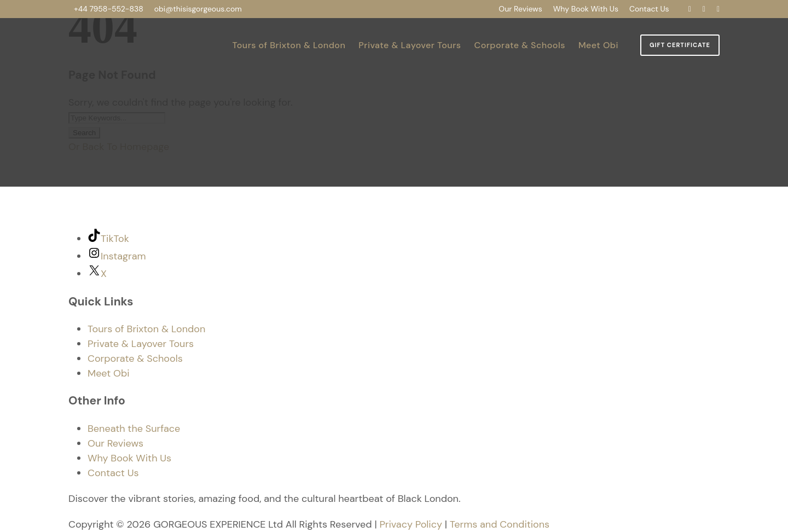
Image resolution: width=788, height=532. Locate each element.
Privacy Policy (411, 524)
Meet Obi (598, 45)
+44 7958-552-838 (109, 9)
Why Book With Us (586, 9)
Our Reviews (520, 9)
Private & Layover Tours (410, 45)
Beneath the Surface (134, 429)
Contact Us (649, 9)
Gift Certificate (680, 45)
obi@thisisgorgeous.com (198, 9)
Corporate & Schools (520, 45)
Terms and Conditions (500, 524)
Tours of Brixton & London (289, 45)
